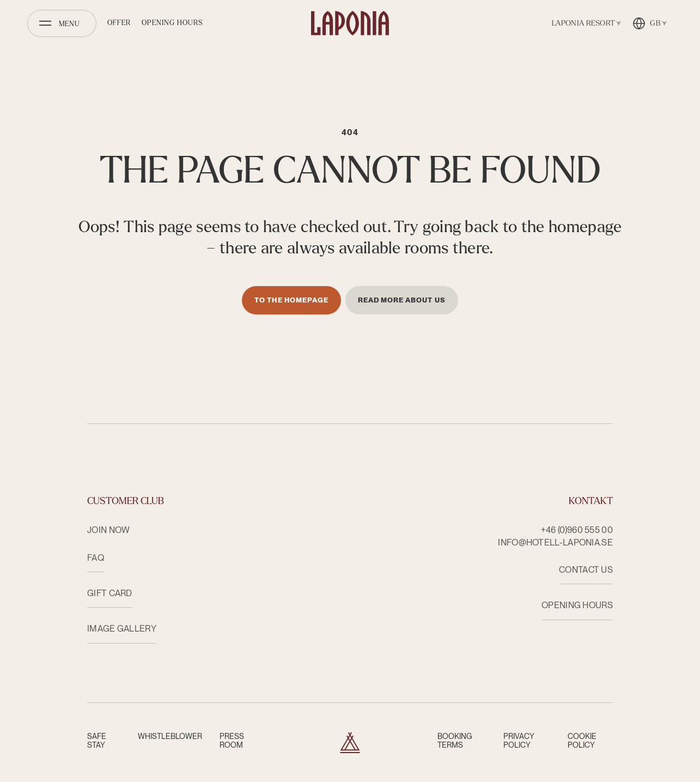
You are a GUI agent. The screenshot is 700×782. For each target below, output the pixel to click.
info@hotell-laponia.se (555, 542)
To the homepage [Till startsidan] (291, 300)
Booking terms (455, 741)
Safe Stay (97, 741)
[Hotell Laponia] (350, 23)
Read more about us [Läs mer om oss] (402, 300)
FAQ (96, 558)
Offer (119, 23)
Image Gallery (122, 629)
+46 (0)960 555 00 (577, 530)
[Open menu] (62, 23)
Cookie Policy (582, 741)
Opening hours (172, 23)
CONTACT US (586, 570)
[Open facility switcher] (585, 23)
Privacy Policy (519, 741)
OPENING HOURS (577, 605)
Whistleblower (170, 736)
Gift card (110, 593)
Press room (232, 741)
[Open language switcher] (650, 23)
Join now (108, 530)
